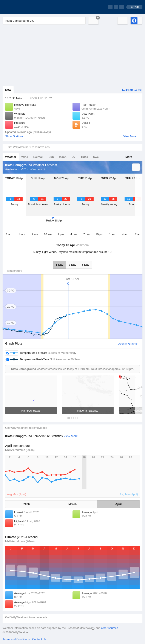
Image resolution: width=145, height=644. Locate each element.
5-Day (86, 265)
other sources (110, 628)
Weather (11, 157)
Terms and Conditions (16, 639)
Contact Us (39, 639)
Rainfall (38, 157)
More (129, 157)
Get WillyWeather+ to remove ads (29, 147)
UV (74, 157)
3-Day (72, 265)
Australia (11, 169)
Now (8, 90)
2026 (27, 504)
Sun (51, 157)
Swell (97, 157)
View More (130, 136)
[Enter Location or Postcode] (44, 21)
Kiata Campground (47, 169)
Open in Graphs (128, 344)
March (72, 504)
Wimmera (36, 169)
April (119, 504)
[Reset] (74, 21)
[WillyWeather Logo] (23, 7)
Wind (25, 157)
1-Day (59, 265)
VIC (23, 169)
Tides (84, 157)
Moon (63, 157)
